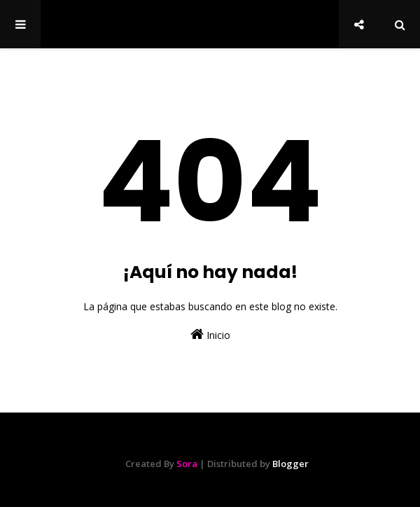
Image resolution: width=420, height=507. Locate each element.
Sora (187, 464)
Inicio (210, 334)
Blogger (290, 464)
